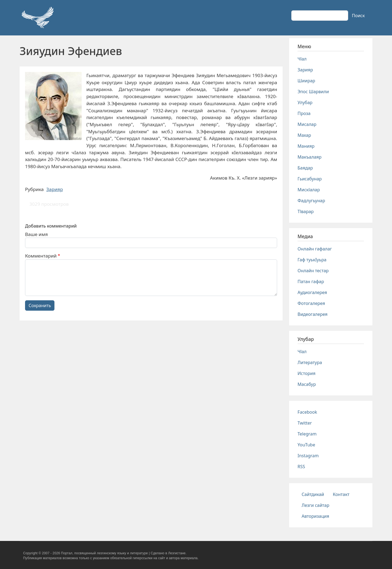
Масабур (307, 384)
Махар (304, 135)
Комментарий (41, 256)
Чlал (302, 59)
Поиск (358, 16)
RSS (301, 467)
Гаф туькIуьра (312, 260)
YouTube (306, 445)
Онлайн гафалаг (315, 249)
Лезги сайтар (316, 505)
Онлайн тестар (313, 271)
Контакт (341, 494)
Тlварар (306, 211)
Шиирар (306, 81)
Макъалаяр (310, 157)
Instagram (308, 456)
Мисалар (307, 124)
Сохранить (40, 305)
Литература (310, 362)
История (307, 373)
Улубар (305, 102)
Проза (304, 113)
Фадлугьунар (311, 201)
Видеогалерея (313, 314)
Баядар (305, 168)
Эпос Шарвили (313, 92)
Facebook (307, 412)
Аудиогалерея (312, 292)
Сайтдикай (313, 494)
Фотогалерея (311, 303)
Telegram (307, 434)
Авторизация (315, 516)
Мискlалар (309, 190)
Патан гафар (311, 282)
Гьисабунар (310, 179)
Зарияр (55, 189)
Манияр (306, 146)
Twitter (305, 423)
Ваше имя (36, 234)
